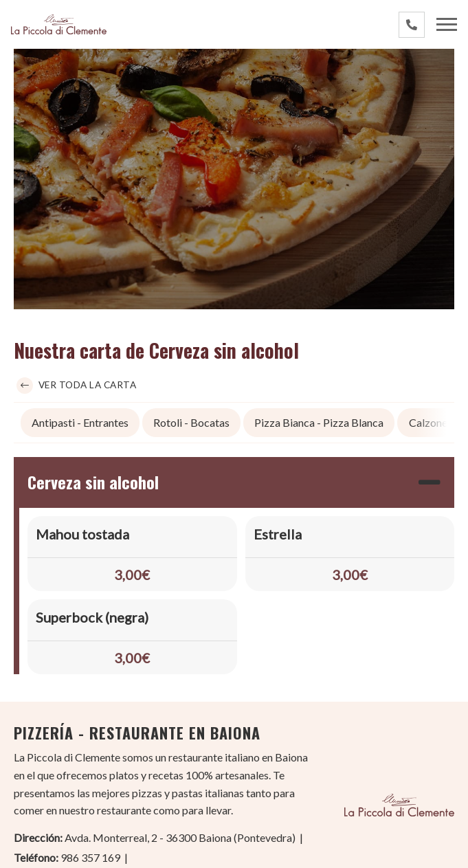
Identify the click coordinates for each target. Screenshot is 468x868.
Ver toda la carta (76, 386)
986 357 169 (90, 858)
